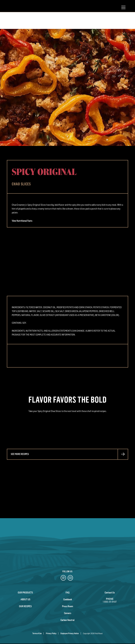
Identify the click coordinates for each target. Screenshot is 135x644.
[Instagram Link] (63, 578)
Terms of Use (37, 633)
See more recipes (20, 454)
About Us (25, 599)
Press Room (67, 606)
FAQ (67, 593)
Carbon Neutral (67, 620)
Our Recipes (25, 606)
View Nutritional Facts (22, 221)
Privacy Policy (51, 633)
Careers (68, 613)
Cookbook (68, 599)
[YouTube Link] (70, 578)
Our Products (25, 593)
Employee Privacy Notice (70, 633)
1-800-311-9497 (110, 602)
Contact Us (110, 593)
